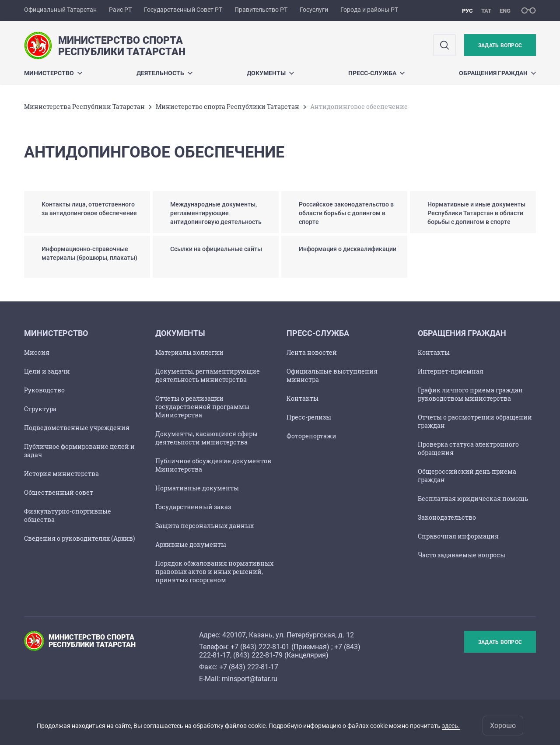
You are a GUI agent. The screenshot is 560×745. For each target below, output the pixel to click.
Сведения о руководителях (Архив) (79, 538)
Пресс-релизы (309, 417)
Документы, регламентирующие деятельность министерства (208, 375)
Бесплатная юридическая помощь (473, 498)
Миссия (37, 352)
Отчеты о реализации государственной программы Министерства (202, 407)
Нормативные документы (197, 488)
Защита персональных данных (205, 526)
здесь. (451, 726)
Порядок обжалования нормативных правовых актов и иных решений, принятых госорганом (214, 572)
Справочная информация (458, 536)
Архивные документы (191, 544)
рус (467, 11)
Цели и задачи (47, 371)
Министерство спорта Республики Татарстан (227, 107)
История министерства (61, 474)
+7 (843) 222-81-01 (260, 647)
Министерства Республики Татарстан (84, 107)
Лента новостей (312, 352)
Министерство (53, 73)
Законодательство (447, 517)
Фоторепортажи (311, 436)
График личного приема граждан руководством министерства (470, 394)
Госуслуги (314, 10)
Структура (40, 409)
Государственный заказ (193, 507)
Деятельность (164, 73)
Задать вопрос (500, 45)
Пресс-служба (376, 73)
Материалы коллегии (189, 352)
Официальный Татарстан (60, 10)
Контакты (303, 398)
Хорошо (503, 726)
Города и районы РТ (369, 10)
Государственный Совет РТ (183, 10)
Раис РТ (120, 10)
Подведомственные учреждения (77, 428)
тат (486, 11)
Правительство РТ (261, 10)
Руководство (44, 390)
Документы (270, 73)
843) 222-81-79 (259, 655)
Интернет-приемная (451, 371)
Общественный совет (59, 492)
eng (505, 11)
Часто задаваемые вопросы (462, 555)
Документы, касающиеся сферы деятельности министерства (206, 438)
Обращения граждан (497, 73)
